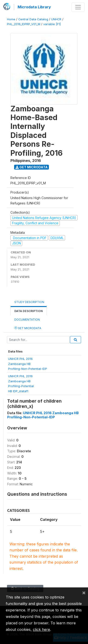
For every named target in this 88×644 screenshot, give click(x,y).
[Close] (84, 592)
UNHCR (56, 19)
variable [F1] (52, 24)
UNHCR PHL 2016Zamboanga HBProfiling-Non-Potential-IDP (28, 364)
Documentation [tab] (27, 320)
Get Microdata (32, 167)
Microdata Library (34, 7)
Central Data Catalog (33, 19)
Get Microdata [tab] (28, 328)
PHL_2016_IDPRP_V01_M (24, 24)
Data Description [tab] (29, 311)
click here (41, 629)
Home (11, 19)
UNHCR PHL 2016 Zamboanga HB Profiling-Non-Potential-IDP (43, 415)
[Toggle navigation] (78, 7)
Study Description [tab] (29, 302)
